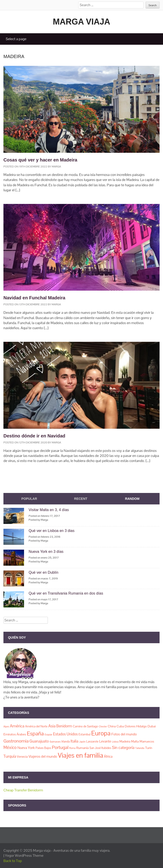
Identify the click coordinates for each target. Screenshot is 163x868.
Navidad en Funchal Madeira (34, 298)
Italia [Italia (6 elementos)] (74, 741)
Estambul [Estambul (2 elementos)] (84, 734)
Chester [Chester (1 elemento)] (103, 726)
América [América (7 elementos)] (17, 726)
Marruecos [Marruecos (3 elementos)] (147, 741)
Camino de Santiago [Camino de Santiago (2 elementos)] (85, 726)
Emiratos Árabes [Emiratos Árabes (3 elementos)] (15, 734)
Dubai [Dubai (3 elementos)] (152, 726)
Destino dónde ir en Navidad (34, 436)
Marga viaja (82, 22)
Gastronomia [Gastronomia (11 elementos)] (16, 741)
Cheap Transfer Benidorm (23, 790)
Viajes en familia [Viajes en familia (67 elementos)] (80, 755)
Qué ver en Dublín (43, 572)
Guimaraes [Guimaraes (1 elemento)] (55, 742)
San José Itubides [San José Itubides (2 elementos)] (100, 748)
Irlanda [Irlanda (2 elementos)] (66, 741)
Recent (81, 499)
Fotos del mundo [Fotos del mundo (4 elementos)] (124, 734)
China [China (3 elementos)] (112, 726)
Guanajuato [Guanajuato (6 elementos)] (39, 741)
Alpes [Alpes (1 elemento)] (6, 726)
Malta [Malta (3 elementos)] (135, 741)
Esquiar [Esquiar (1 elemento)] (49, 734)
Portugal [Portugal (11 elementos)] (60, 747)
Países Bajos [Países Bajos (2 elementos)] (43, 748)
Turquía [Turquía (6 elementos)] (10, 756)
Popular (29, 499)
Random (132, 499)
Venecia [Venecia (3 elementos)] (22, 757)
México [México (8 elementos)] (10, 747)
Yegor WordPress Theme (24, 855)
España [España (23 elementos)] (35, 733)
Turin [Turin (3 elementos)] (149, 748)
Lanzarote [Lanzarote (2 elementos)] (92, 741)
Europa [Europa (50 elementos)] (101, 733)
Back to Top (13, 861)
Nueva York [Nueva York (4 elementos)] (26, 748)
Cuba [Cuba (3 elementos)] (120, 726)
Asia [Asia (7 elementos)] (52, 726)
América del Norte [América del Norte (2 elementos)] (36, 726)
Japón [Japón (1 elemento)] (82, 742)
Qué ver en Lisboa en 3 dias (52, 531)
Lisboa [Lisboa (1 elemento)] (115, 742)
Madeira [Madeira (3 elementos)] (125, 741)
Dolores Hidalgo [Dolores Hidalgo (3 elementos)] (136, 726)
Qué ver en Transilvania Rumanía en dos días (66, 593)
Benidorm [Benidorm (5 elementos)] (64, 726)
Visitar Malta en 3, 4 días (49, 510)
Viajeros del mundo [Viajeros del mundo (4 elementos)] (43, 757)
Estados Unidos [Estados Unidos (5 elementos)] (65, 734)
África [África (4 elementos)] (108, 757)
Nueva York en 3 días (46, 552)
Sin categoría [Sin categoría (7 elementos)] (123, 747)
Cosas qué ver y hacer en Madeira (40, 160)
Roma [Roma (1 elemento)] (72, 748)
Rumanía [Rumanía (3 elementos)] (82, 748)
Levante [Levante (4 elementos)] (105, 741)
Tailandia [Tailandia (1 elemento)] (140, 748)
